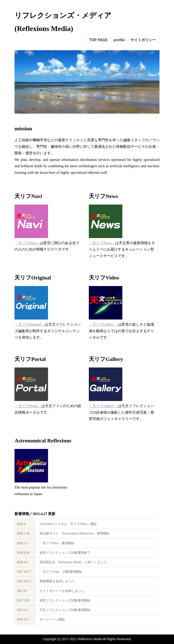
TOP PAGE (98, 40)
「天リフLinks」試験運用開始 (61, 572)
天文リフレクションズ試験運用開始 (65, 610)
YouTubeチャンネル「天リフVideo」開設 (68, 524)
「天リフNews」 (102, 243)
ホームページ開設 (52, 619)
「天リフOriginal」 (30, 324)
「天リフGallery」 (103, 324)
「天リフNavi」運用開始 (57, 543)
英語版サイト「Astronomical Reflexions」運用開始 (75, 533)
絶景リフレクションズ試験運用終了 (65, 553)
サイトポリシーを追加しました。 (63, 591)
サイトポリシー (143, 40)
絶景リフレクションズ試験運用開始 (65, 600)
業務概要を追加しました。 (59, 581)
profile (119, 40)
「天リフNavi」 (27, 243)
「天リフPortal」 (28, 406)
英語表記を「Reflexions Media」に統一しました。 (75, 562)
